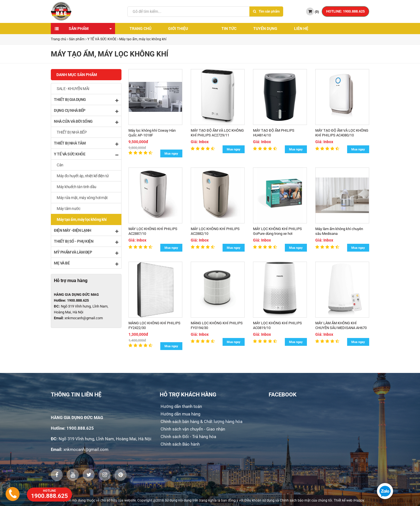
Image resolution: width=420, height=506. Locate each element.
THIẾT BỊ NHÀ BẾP (72, 132)
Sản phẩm (79, 29)
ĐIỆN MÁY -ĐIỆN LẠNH (86, 231)
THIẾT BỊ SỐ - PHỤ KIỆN (86, 242)
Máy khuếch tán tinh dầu (77, 187)
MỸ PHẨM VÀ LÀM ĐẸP (86, 253)
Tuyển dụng (265, 29)
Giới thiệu (178, 29)
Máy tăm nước (68, 209)
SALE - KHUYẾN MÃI (73, 89)
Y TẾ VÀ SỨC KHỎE (102, 39)
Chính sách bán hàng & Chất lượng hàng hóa (201, 422)
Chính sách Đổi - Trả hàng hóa (188, 437)
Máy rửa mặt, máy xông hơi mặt (82, 198)
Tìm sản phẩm (266, 11)
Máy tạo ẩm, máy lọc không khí (143, 39)
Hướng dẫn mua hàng (180, 414)
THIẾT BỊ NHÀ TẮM (86, 144)
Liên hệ (301, 29)
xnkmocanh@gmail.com (84, 318)
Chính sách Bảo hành (180, 444)
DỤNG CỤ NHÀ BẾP (86, 111)
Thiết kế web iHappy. (349, 500)
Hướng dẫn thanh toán (181, 406)
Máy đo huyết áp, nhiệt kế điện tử (83, 176)
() (312, 11)
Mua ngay (171, 154)
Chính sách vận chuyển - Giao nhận (193, 429)
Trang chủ (140, 29)
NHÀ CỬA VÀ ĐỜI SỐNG (86, 122)
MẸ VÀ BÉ (86, 263)
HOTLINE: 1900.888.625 (345, 11)
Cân (60, 165)
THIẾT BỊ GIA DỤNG (86, 100)
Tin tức (229, 29)
